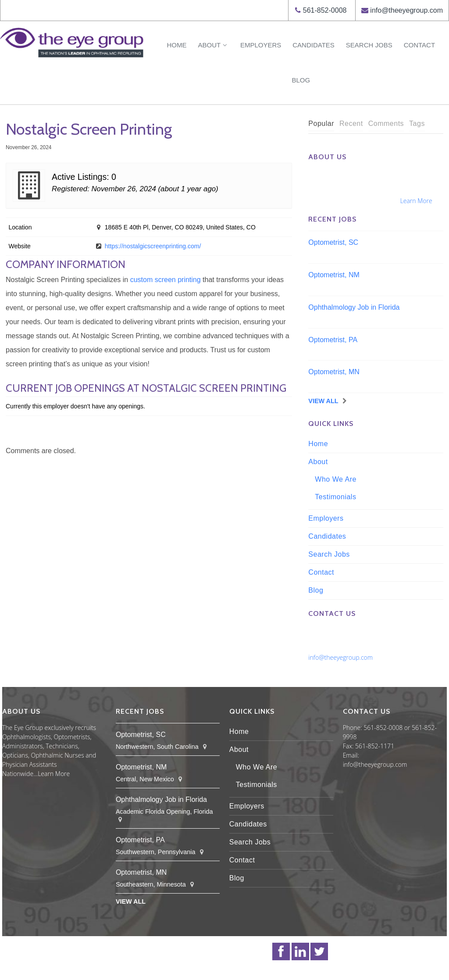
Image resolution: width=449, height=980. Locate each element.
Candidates (314, 45)
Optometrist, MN (334, 372)
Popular (321, 123)
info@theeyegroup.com (406, 10)
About (213, 45)
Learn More (416, 201)
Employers (261, 45)
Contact (419, 45)
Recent (351, 123)
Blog (301, 80)
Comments (386, 123)
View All (323, 401)
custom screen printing (166, 280)
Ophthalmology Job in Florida (354, 307)
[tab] (321, 124)
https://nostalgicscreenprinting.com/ (153, 246)
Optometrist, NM (334, 275)
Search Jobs (369, 45)
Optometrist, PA (333, 340)
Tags (417, 123)
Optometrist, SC (333, 242)
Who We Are (336, 479)
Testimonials (335, 497)
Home (176, 45)
